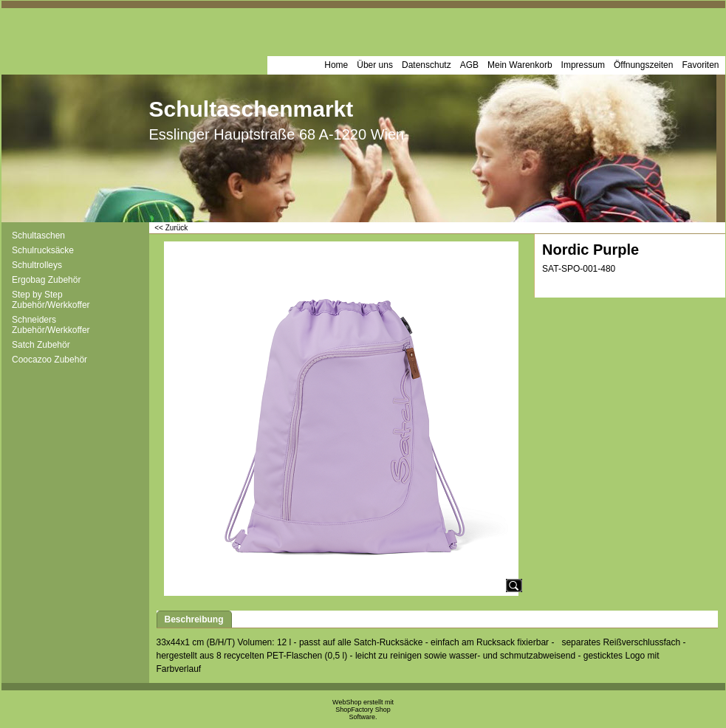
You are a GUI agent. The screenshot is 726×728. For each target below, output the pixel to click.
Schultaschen (38, 236)
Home (336, 65)
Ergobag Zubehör (46, 280)
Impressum (583, 65)
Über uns (375, 65)
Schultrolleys (37, 265)
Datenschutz (427, 65)
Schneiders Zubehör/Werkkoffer (51, 325)
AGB (469, 65)
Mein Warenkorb (520, 65)
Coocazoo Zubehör (49, 360)
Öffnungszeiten (644, 65)
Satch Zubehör (41, 345)
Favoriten (700, 65)
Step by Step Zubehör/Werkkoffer (51, 300)
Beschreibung (194, 619)
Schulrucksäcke (43, 250)
